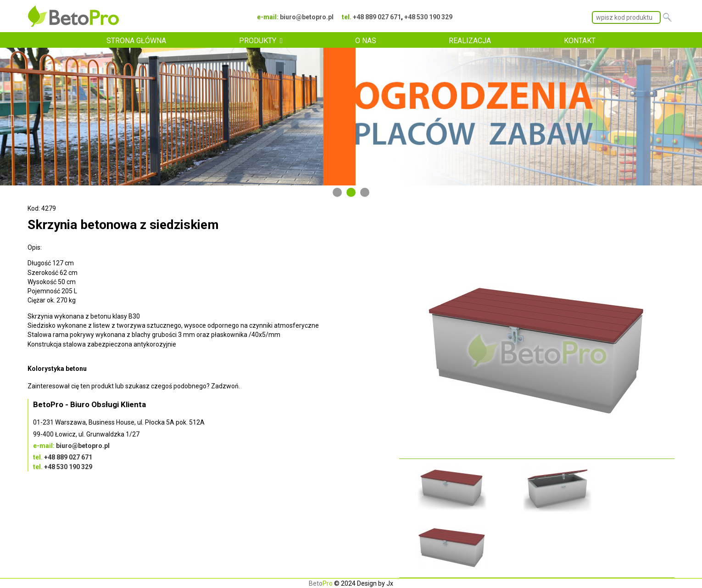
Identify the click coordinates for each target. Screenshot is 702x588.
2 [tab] (351, 192)
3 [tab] (365, 192)
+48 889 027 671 (377, 17)
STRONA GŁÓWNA (136, 41)
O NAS (366, 41)
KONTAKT (580, 41)
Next (691, 117)
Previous (11, 117)
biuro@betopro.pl (307, 17)
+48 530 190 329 (428, 17)
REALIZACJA (470, 41)
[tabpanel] (351, 117)
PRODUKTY (258, 41)
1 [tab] (337, 192)
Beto (321, 583)
